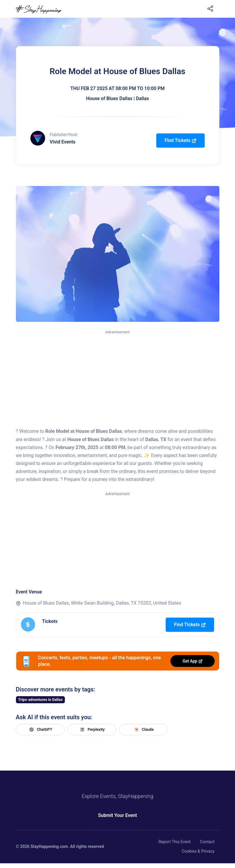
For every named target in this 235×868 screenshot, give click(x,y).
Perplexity (92, 730)
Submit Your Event (118, 815)
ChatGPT (40, 730)
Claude (143, 730)
